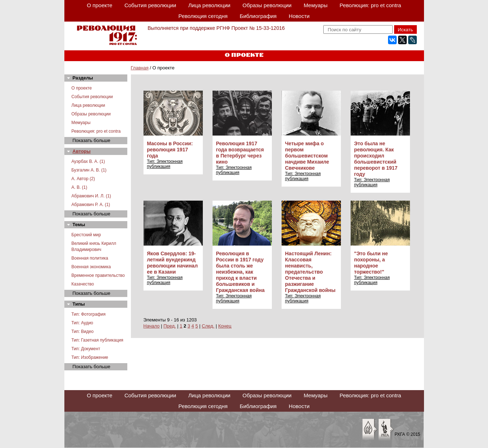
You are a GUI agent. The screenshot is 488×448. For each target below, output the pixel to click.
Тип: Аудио (83, 323)
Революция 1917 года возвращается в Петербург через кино (240, 153)
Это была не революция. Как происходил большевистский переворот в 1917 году (376, 159)
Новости (299, 16)
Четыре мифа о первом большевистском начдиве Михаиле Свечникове (307, 156)
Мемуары (315, 5)
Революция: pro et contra (370, 5)
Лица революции (209, 5)
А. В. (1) (79, 187)
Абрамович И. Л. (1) (91, 196)
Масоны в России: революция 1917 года (170, 150)
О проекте (100, 5)
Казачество (83, 284)
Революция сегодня (203, 16)
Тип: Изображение (90, 357)
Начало (152, 326)
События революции (150, 5)
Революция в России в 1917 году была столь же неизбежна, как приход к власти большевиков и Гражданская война (240, 272)
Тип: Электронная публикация (165, 164)
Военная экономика (91, 267)
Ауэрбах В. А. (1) (88, 161)
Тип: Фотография (89, 314)
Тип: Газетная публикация (97, 340)
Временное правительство (98, 275)
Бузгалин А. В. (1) (89, 170)
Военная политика (90, 258)
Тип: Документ (86, 349)
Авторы (82, 151)
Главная (140, 68)
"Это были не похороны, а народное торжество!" (371, 263)
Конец (225, 326)
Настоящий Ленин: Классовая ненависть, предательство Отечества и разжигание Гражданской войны (310, 272)
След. (208, 326)
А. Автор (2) (83, 179)
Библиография (258, 16)
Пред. (170, 326)
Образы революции (267, 5)
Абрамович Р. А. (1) (91, 205)
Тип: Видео (83, 332)
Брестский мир (86, 235)
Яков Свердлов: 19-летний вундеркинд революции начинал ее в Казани (172, 263)
